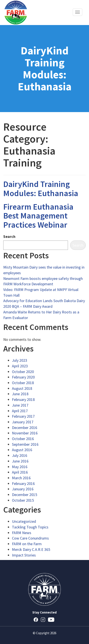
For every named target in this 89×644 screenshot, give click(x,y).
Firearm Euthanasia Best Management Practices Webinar (38, 216)
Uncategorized (24, 521)
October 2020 (23, 372)
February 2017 (23, 416)
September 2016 (25, 444)
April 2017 (20, 411)
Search (9, 236)
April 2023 (20, 366)
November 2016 (25, 433)
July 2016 (20, 455)
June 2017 (20, 405)
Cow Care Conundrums (30, 538)
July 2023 (20, 360)
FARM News (22, 533)
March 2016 (21, 478)
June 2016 (20, 461)
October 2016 (23, 439)
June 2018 (20, 394)
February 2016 (23, 483)
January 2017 (23, 422)
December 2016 (25, 428)
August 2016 (22, 450)
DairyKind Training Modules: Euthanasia (41, 189)
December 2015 (25, 495)
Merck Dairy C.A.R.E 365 (31, 549)
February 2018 (23, 399)
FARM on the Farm (27, 544)
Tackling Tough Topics (30, 527)
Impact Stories (24, 555)
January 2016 (23, 489)
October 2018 (23, 383)
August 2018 (22, 388)
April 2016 (20, 472)
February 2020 (23, 377)
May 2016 (20, 467)
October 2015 (23, 500)
